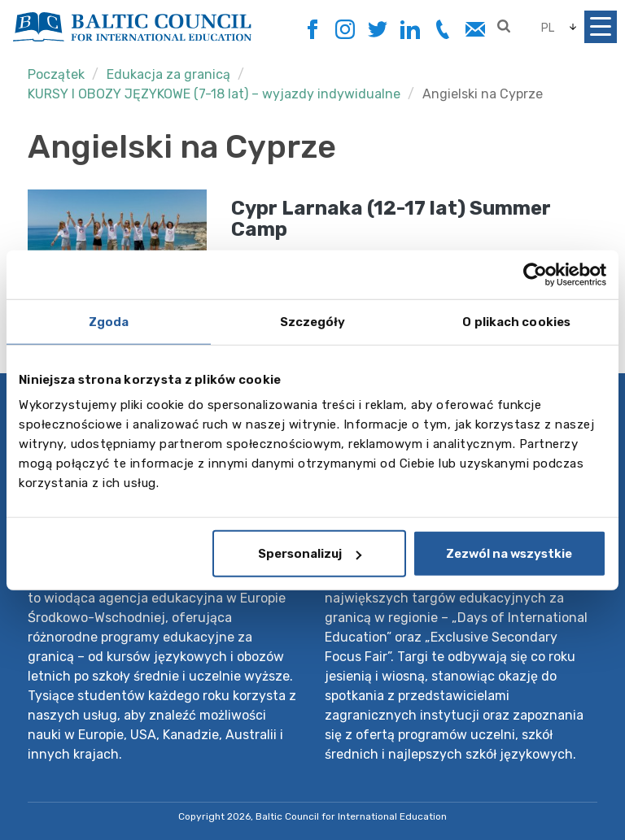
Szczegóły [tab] (313, 321)
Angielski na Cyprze (483, 94)
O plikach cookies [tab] (516, 321)
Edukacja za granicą (168, 74)
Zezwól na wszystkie (509, 554)
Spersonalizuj (310, 554)
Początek (56, 74)
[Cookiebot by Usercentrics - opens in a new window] (535, 274)
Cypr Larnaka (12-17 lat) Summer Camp (391, 219)
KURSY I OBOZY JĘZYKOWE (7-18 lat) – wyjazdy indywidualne (214, 94)
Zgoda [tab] (109, 321)
